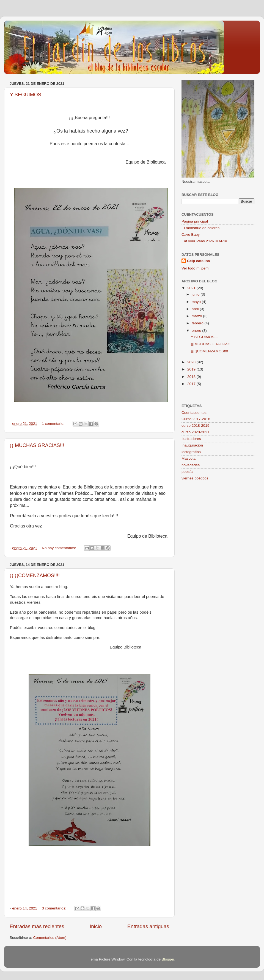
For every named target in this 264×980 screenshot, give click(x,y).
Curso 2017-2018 (196, 419)
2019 (192, 369)
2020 (192, 362)
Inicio (96, 926)
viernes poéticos (195, 478)
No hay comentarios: (59, 548)
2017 (192, 384)
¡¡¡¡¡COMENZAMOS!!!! (35, 575)
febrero (198, 323)
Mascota (189, 458)
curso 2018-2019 (195, 426)
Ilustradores (191, 439)
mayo (197, 302)
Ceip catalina (198, 261)
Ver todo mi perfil (195, 268)
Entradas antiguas (148, 926)
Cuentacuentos (194, 413)
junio (196, 294)
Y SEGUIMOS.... (28, 95)
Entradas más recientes (37, 926)
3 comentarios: (54, 908)
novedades (191, 465)
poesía (187, 472)
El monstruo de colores (200, 228)
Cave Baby (191, 235)
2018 (192, 377)
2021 (192, 288)
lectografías (191, 452)
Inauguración (192, 445)
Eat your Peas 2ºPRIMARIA (204, 241)
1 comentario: (54, 424)
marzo (197, 316)
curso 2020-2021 (195, 432)
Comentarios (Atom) (50, 938)
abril (196, 309)
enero (197, 331)
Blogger (168, 959)
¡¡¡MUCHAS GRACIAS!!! (37, 445)
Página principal (195, 221)
